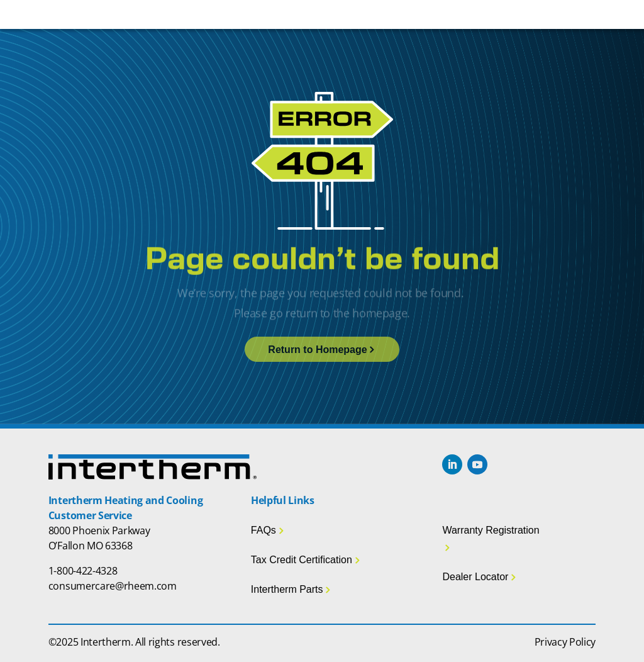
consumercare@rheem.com (113, 586)
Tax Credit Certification (302, 560)
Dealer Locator (475, 577)
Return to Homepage (317, 350)
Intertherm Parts (287, 589)
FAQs (264, 530)
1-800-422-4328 (83, 571)
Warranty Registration (491, 530)
